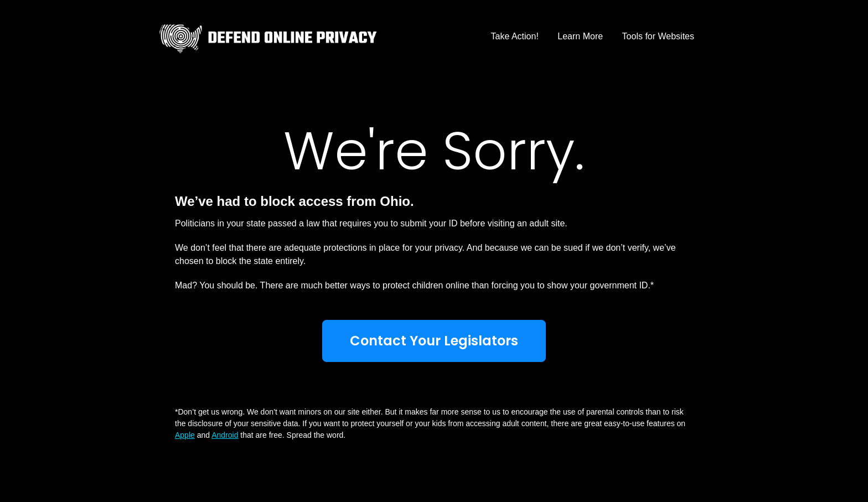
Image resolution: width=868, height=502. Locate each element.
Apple (185, 435)
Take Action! (515, 36)
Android (225, 435)
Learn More (580, 36)
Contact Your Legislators (434, 341)
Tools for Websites (658, 36)
